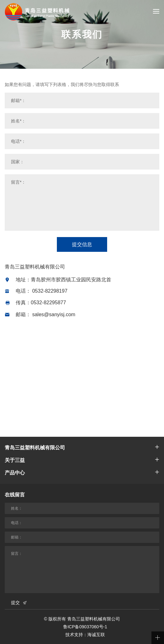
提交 (15, 603)
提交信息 (82, 244)
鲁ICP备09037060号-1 (85, 627)
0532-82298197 (50, 291)
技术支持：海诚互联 (85, 635)
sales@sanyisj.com (54, 314)
